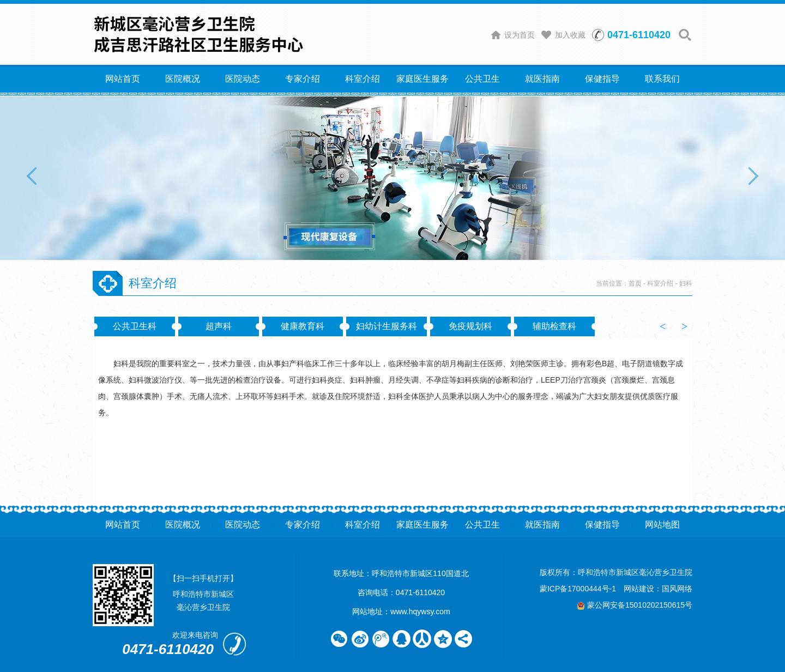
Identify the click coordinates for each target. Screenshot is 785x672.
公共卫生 (482, 79)
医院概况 (183, 79)
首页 (635, 283)
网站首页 (123, 79)
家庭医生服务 (422, 79)
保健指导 (602, 79)
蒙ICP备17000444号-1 (578, 589)
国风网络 (677, 589)
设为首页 (520, 35)
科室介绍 (363, 79)
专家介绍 (303, 79)
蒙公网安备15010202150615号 (635, 605)
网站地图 (662, 525)
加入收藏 (570, 35)
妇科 (686, 283)
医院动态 (243, 79)
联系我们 (662, 79)
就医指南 (542, 79)
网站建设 (639, 589)
